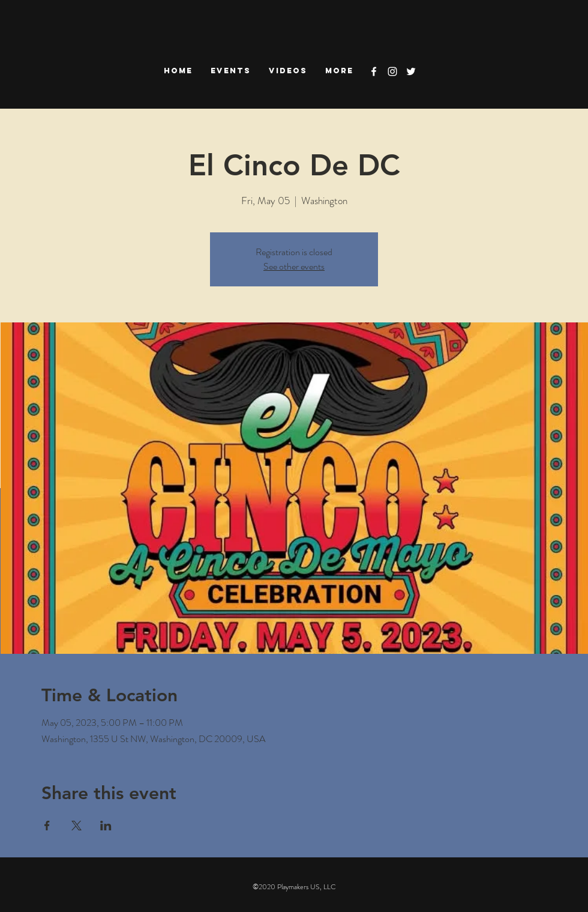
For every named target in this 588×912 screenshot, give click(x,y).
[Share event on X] (76, 826)
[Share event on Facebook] (47, 826)
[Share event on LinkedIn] (106, 826)
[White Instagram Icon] (392, 71)
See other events (294, 266)
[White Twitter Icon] (411, 71)
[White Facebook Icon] (374, 71)
